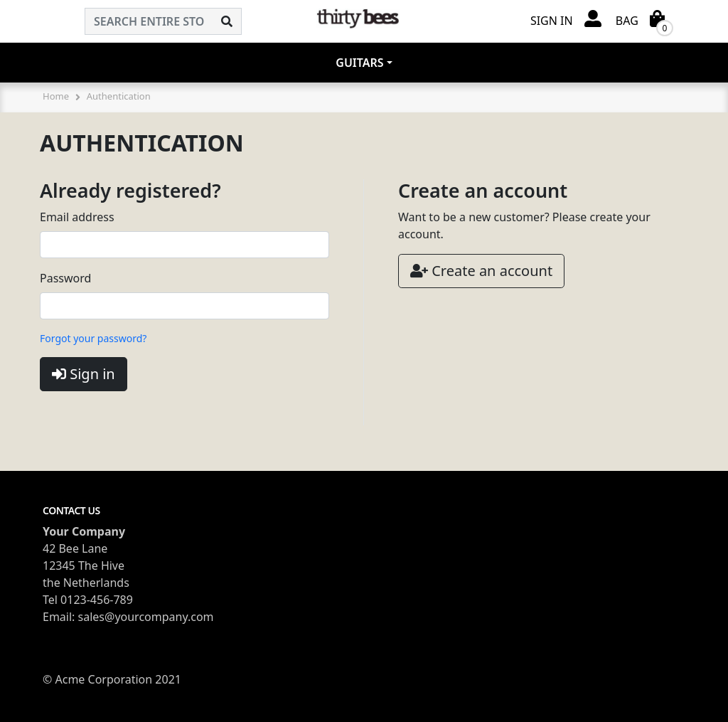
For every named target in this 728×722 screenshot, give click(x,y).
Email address (77, 217)
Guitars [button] (359, 63)
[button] (566, 20)
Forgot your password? (93, 338)
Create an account (481, 271)
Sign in (84, 374)
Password (65, 278)
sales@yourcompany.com (146, 617)
